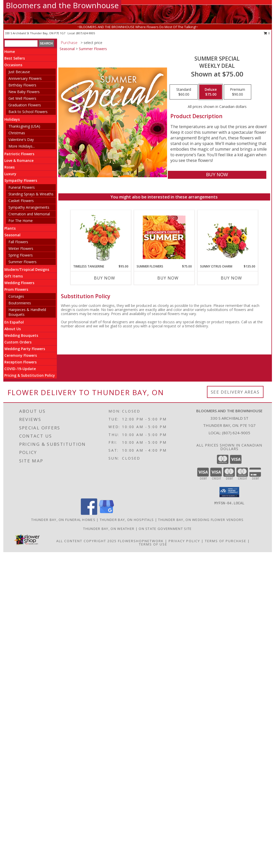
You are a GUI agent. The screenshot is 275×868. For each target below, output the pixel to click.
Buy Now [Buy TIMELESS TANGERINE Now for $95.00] (104, 278)
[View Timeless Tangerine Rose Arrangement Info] (101, 237)
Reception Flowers (20, 362)
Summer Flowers (23, 262)
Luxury (10, 174)
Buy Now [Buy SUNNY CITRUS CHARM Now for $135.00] (231, 278)
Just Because (19, 72)
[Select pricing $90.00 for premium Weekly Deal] (238, 92)
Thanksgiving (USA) (24, 126)
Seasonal (12, 235)
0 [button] (267, 33)
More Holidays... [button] (22, 146)
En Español (14, 322)
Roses (9, 167)
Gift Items (14, 276)
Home (10, 52)
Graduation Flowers (25, 105)
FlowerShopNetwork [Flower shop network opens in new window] (141, 541)
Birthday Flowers (22, 85)
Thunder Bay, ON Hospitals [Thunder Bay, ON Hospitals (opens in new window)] (127, 520)
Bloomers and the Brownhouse (62, 5)
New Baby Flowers (24, 92)
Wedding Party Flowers (25, 349)
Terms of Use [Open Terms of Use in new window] (153, 544)
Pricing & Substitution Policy (30, 375)
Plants (10, 228)
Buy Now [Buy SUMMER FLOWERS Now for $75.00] (168, 278)
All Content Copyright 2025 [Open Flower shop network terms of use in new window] (86, 541)
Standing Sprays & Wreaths (31, 194)
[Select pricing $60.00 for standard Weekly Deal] (184, 92)
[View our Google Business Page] (106, 513)
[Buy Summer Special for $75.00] (217, 175)
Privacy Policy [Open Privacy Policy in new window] (184, 541)
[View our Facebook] (89, 513)
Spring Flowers (21, 255)
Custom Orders (18, 342)
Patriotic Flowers (19, 154)
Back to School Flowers (28, 112)
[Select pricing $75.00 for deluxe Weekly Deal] (211, 92)
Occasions (13, 65)
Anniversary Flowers (25, 78)
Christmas (17, 133)
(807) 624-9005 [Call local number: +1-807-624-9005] (86, 33)
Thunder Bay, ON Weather (109, 529)
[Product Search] (21, 43)
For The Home (21, 221)
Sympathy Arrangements (29, 207)
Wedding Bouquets (21, 335)
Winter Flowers (21, 248)
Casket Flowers (21, 201)
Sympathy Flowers (21, 180)
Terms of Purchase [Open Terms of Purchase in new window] (226, 541)
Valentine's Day (21, 140)
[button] (229, 492)
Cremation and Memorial (29, 214)
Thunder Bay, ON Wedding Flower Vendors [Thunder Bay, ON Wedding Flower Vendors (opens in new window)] (201, 520)
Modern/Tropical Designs (27, 269)
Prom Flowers (16, 289)
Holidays (12, 119)
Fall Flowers (18, 242)
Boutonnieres (20, 303)
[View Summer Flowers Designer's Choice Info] (164, 237)
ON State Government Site (165, 529)
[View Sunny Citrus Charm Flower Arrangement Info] (228, 237)
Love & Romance (19, 160)
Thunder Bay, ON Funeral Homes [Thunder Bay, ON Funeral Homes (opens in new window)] (63, 520)
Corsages (16, 296)
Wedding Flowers (19, 283)
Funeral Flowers (22, 187)
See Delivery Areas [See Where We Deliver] (235, 392)
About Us (13, 329)
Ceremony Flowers (21, 355)
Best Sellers (15, 58)
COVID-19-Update (20, 369)
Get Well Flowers (22, 98)
